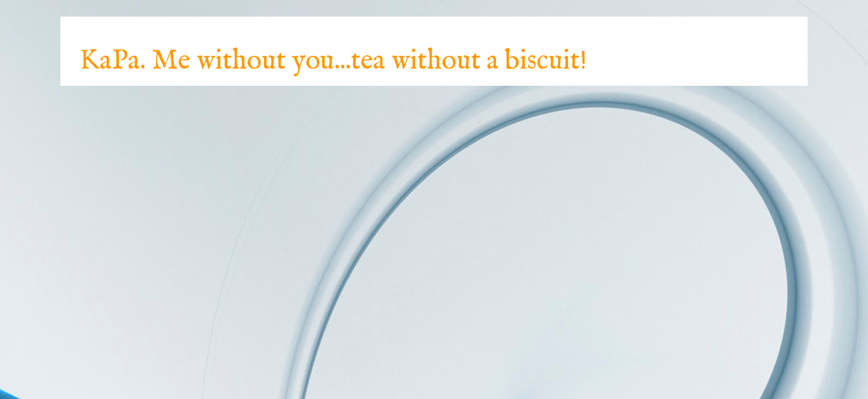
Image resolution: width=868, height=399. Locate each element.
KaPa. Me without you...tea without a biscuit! (333, 61)
